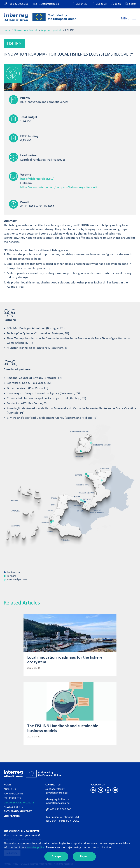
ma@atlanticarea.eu (57, 803)
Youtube (115, 790)
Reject (84, 857)
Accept (56, 857)
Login (118, 4)
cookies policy (36, 848)
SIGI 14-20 (81, 4)
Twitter (101, 790)
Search (133, 4)
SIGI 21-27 (101, 4)
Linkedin (93, 790)
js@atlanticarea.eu (49, 4)
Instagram (108, 790)
